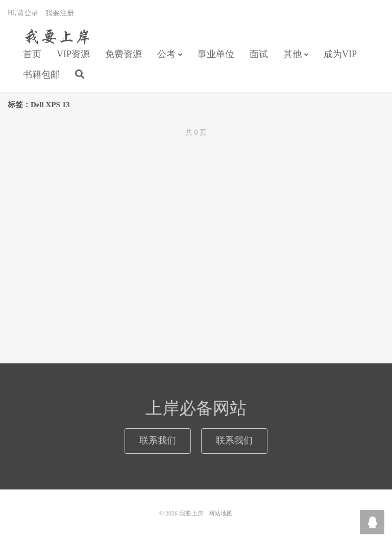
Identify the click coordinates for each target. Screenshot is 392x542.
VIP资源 (73, 54)
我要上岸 (55, 36)
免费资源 (124, 54)
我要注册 (60, 13)
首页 (32, 54)
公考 (166, 54)
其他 (292, 54)
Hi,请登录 (23, 13)
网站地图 (220, 513)
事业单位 (216, 54)
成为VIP (340, 54)
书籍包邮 (41, 75)
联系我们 (158, 440)
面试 (259, 54)
